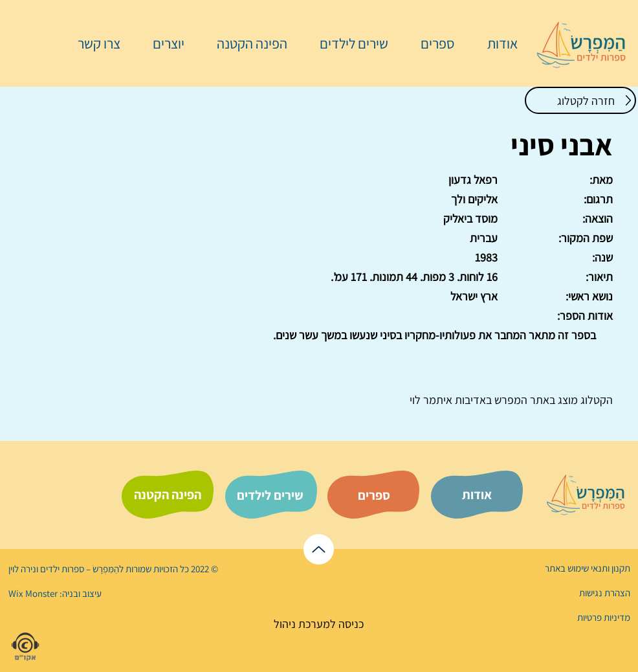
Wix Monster (33, 593)
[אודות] (477, 495)
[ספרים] (374, 495)
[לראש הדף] (319, 549)
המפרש (510, 400)
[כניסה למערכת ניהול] (319, 624)
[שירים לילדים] (270, 495)
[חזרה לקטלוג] (580, 100)
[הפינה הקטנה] (168, 495)
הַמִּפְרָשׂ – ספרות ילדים (79, 569)
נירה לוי (23, 569)
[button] (431, 43)
